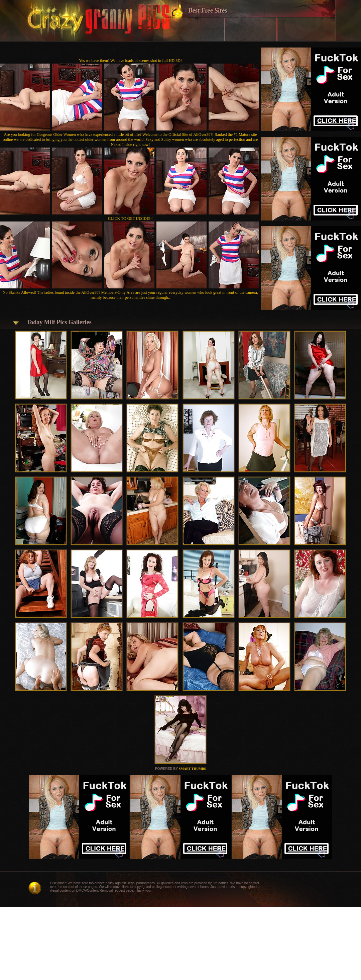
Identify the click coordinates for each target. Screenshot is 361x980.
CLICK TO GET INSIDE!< (130, 218)
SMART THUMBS (192, 769)
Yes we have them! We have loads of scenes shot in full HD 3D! (130, 61)
